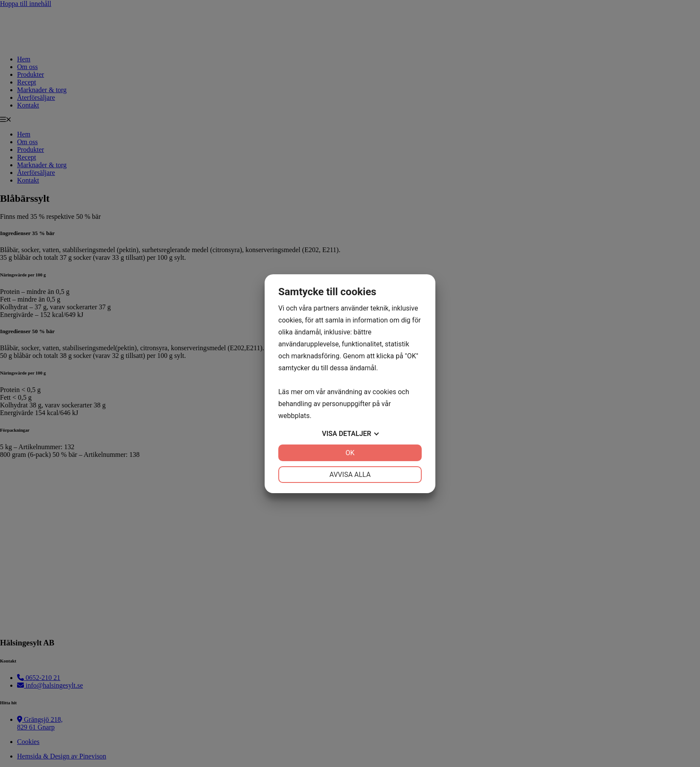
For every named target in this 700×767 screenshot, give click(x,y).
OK (350, 453)
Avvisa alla (350, 475)
